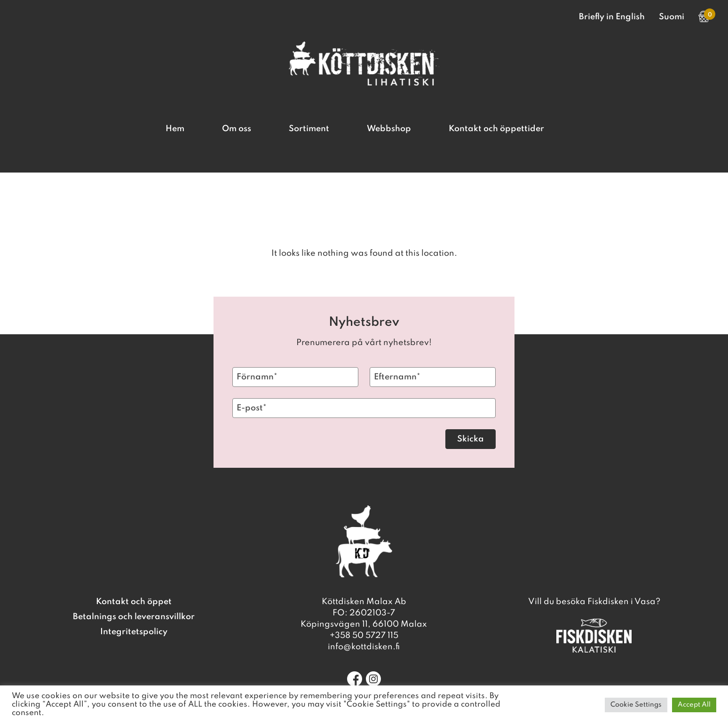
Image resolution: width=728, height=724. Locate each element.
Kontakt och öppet (134, 602)
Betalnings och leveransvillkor (134, 617)
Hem (175, 129)
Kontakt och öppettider (496, 129)
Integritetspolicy (134, 632)
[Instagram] (373, 679)
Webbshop (389, 129)
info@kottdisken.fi (364, 647)
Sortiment (309, 129)
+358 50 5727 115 (364, 636)
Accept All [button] (694, 705)
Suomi (672, 17)
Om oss (237, 129)
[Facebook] (355, 679)
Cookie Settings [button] (636, 705)
